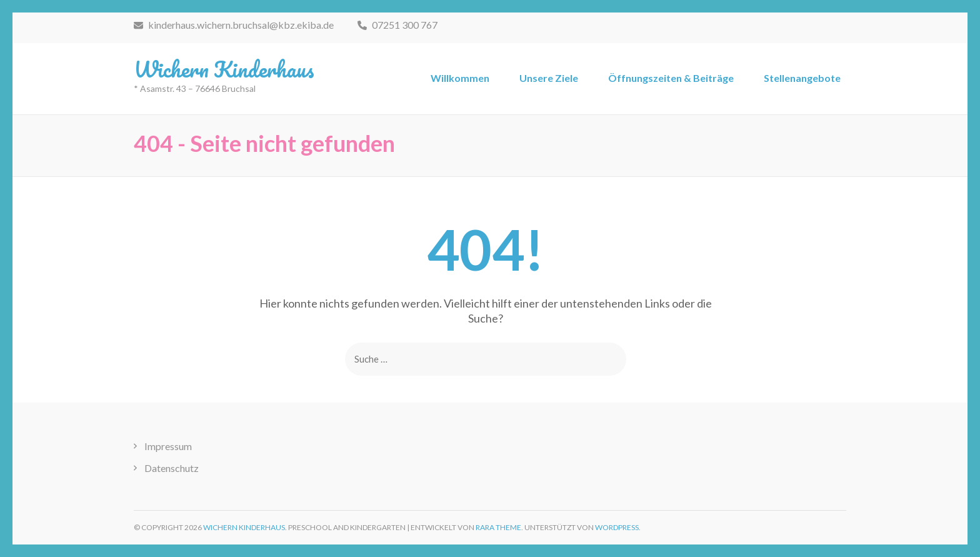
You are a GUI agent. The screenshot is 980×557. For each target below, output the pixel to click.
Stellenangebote (802, 78)
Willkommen (460, 78)
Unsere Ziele (549, 78)
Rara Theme (498, 527)
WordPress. (618, 527)
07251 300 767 (397, 25)
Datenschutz (172, 468)
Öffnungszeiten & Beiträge (671, 78)
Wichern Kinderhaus (224, 69)
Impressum (168, 446)
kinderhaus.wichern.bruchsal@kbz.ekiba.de (234, 25)
